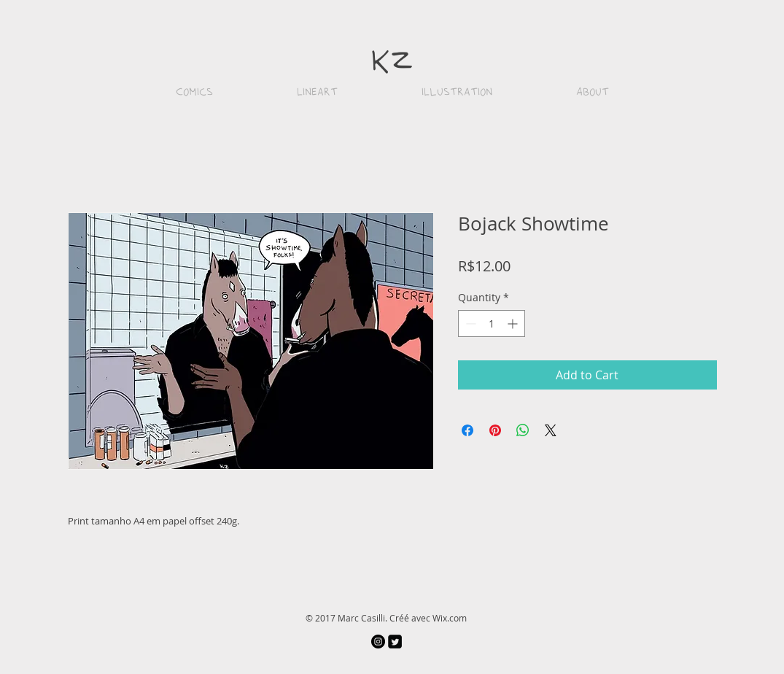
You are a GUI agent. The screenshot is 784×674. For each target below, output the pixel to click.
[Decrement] (469, 324)
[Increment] (514, 324)
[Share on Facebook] (467, 430)
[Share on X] (551, 430)
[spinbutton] (492, 324)
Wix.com (450, 618)
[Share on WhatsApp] (523, 430)
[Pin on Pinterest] (495, 430)
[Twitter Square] (395, 642)
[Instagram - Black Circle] (378, 642)
